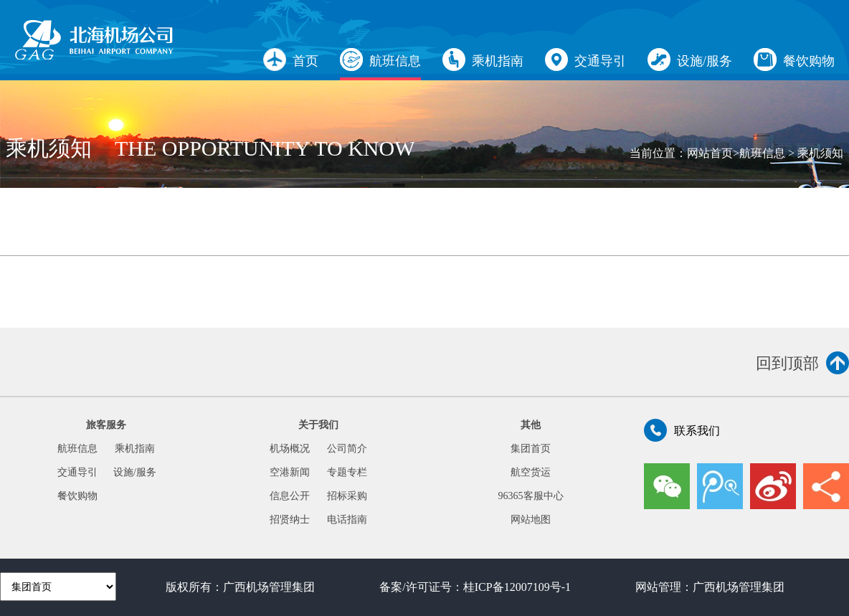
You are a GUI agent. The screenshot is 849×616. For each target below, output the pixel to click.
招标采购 (347, 496)
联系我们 (682, 430)
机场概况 (290, 449)
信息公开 (290, 496)
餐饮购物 (794, 60)
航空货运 (531, 472)
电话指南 (347, 520)
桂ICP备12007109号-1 (517, 587)
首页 (291, 60)
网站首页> (713, 153)
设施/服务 (690, 60)
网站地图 (531, 520)
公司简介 (347, 449)
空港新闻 (290, 472)
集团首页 (531, 449)
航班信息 (380, 60)
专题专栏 (347, 472)
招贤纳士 (290, 520)
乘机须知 (820, 153)
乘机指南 (483, 60)
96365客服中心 (531, 496)
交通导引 (585, 60)
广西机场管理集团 (269, 587)
